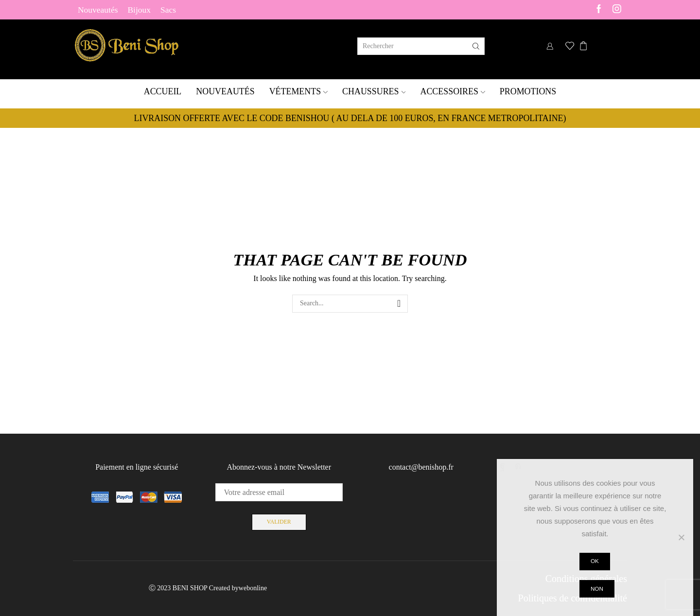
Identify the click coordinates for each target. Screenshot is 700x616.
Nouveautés (98, 10)
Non (597, 589)
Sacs (168, 10)
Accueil (163, 91)
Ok (595, 561)
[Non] (681, 537)
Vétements (298, 91)
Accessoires (452, 91)
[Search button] (476, 46)
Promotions (528, 91)
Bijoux (139, 10)
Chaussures (374, 91)
